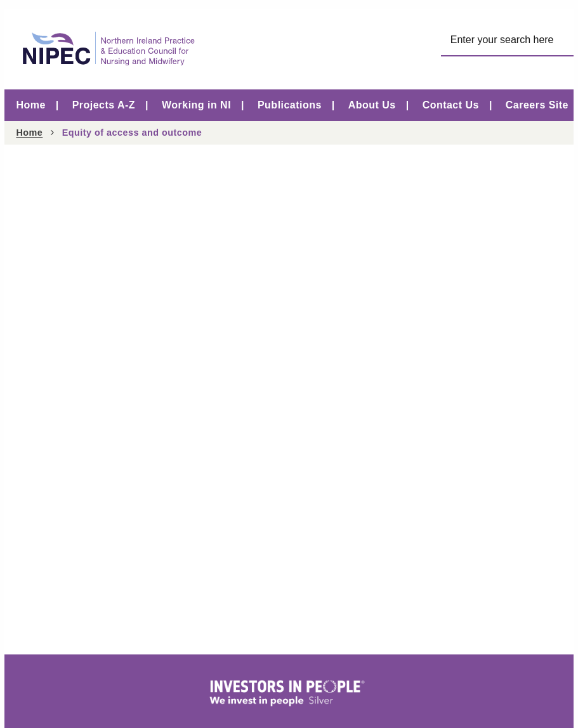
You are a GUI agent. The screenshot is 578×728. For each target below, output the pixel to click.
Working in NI (196, 105)
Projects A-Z (104, 105)
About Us (372, 105)
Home (30, 105)
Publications (290, 105)
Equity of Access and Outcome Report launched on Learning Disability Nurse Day (223, 238)
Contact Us (451, 105)
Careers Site (537, 105)
